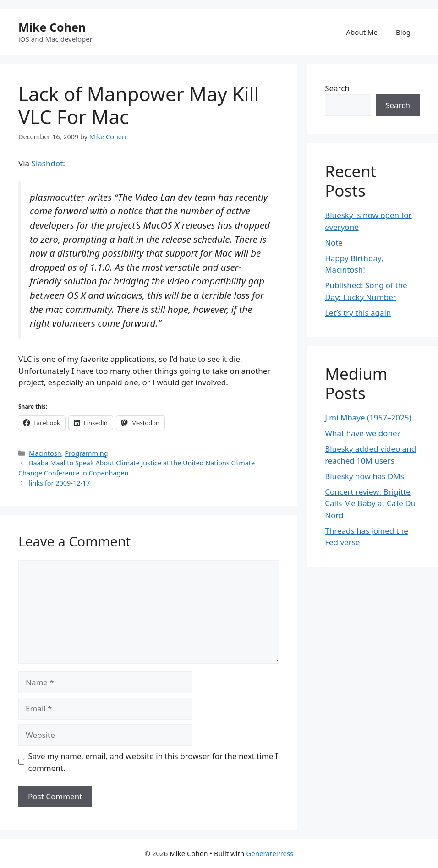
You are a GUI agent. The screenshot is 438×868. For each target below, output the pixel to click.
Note (334, 243)
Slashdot (47, 163)
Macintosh (45, 453)
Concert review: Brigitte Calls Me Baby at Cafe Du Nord (370, 503)
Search (337, 88)
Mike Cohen (52, 27)
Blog (403, 32)
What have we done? (363, 433)
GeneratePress (270, 853)
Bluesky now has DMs (364, 476)
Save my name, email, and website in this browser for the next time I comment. (153, 762)
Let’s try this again (358, 313)
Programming (86, 453)
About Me (362, 32)
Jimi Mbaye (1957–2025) (368, 418)
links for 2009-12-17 (60, 483)
